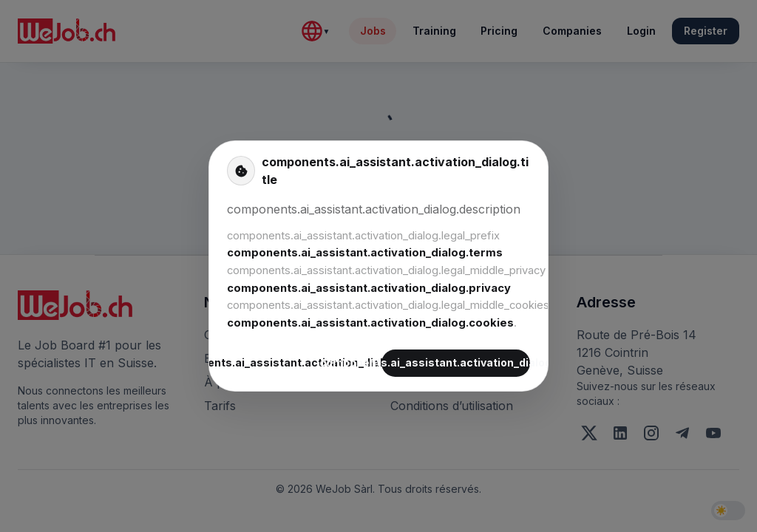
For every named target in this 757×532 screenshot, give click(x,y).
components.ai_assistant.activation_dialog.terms (365, 253)
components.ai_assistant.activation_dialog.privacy (369, 288)
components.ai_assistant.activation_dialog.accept (456, 363)
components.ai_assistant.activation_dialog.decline (301, 363)
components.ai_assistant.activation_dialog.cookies (370, 323)
